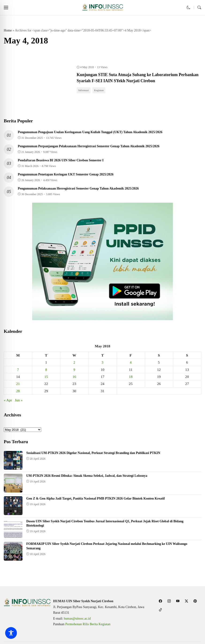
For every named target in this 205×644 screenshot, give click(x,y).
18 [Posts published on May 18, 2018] (131, 378)
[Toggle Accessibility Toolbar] (11, 633)
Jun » (19, 401)
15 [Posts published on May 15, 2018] (46, 378)
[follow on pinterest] (195, 601)
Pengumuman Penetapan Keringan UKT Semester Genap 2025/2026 (66, 175)
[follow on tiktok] (161, 610)
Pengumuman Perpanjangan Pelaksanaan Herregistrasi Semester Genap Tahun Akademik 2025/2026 (89, 147)
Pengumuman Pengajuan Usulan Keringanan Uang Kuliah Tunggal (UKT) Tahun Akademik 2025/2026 (90, 133)
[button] (6, 8)
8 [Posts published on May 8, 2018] (46, 370)
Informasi (84, 91)
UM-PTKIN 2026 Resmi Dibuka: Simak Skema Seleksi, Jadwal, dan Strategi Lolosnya (87, 476)
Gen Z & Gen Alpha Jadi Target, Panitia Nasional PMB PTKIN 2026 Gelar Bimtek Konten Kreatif (96, 499)
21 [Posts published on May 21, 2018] (18, 385)
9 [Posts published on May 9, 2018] (74, 370)
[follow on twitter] (187, 601)
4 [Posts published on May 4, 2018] (131, 363)
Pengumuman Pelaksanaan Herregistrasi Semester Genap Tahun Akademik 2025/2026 (78, 189)
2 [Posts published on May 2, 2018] (74, 363)
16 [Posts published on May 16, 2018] (74, 378)
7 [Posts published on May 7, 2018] (18, 370)
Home (8, 30)
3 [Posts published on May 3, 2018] (102, 363)
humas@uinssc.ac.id (77, 619)
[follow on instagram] (169, 601)
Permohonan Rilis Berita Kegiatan (88, 624)
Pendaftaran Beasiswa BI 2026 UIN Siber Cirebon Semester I (61, 161)
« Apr (8, 401)
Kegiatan (100, 91)
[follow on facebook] (161, 601)
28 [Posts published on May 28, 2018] (18, 392)
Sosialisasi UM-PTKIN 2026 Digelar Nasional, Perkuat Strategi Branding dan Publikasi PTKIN (93, 454)
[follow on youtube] (178, 601)
